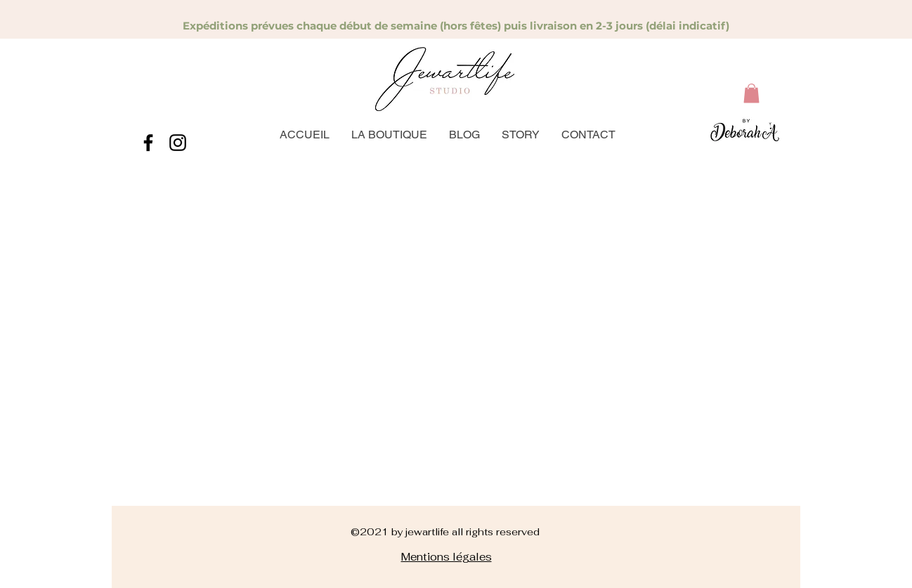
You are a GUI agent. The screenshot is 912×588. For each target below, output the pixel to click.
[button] (751, 93)
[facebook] (148, 143)
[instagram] (178, 143)
